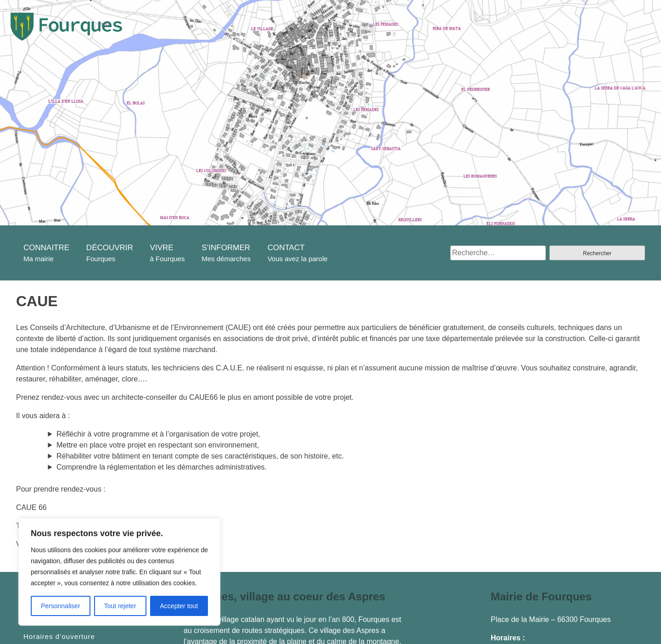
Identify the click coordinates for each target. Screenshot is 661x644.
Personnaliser (61, 606)
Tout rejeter (120, 606)
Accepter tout (179, 606)
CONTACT (286, 248)
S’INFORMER (226, 248)
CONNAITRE (46, 248)
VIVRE (162, 248)
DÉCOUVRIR (110, 248)
